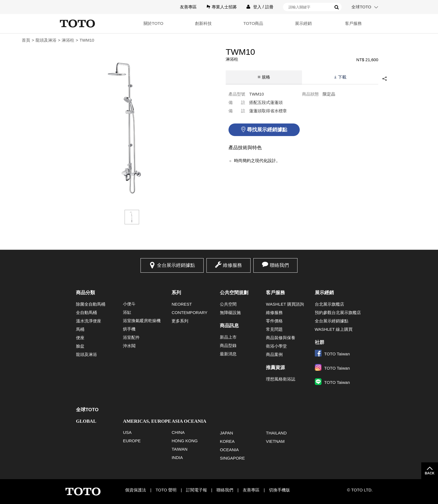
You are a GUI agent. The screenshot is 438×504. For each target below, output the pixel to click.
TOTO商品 (251, 23)
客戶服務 (353, 23)
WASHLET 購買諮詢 (285, 304)
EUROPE (132, 441)
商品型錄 (228, 345)
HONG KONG (185, 441)
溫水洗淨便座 (89, 321)
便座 (80, 338)
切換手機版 (279, 490)
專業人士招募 (224, 7)
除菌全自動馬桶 (91, 304)
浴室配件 (131, 337)
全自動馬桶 (86, 312)
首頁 (26, 40)
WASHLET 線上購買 (334, 329)
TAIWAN (179, 449)
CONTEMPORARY (189, 312)
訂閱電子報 (197, 490)
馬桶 (80, 329)
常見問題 (274, 329)
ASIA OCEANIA (189, 421)
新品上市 (228, 337)
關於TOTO (149, 23)
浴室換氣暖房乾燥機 (142, 321)
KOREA (227, 441)
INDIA (177, 457)
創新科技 (200, 23)
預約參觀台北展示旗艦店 (338, 312)
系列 (176, 293)
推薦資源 (275, 368)
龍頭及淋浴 (46, 40)
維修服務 (232, 265)
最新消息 (228, 354)
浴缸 (127, 312)
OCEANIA (229, 450)
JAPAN (226, 433)
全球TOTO (361, 7)
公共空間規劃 (234, 293)
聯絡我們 (279, 265)
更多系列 (180, 321)
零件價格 (274, 321)
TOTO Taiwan (332, 354)
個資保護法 (136, 490)
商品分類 (85, 293)
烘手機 (129, 329)
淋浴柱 (68, 40)
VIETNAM (275, 441)
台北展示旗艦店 (329, 304)
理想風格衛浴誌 (281, 379)
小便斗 (129, 304)
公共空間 (228, 304)
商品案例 (274, 354)
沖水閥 (129, 346)
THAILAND (276, 433)
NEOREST (182, 304)
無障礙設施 (230, 312)
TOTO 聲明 (166, 490)
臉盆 (80, 346)
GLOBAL (86, 421)
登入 (257, 7)
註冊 (269, 7)
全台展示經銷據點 (176, 265)
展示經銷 (302, 23)
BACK (430, 473)
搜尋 (337, 7)
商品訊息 (229, 326)
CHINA (178, 432)
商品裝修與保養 (281, 338)
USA (127, 432)
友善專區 (188, 7)
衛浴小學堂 (276, 346)
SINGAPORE (232, 458)
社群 (320, 342)
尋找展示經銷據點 (267, 130)
